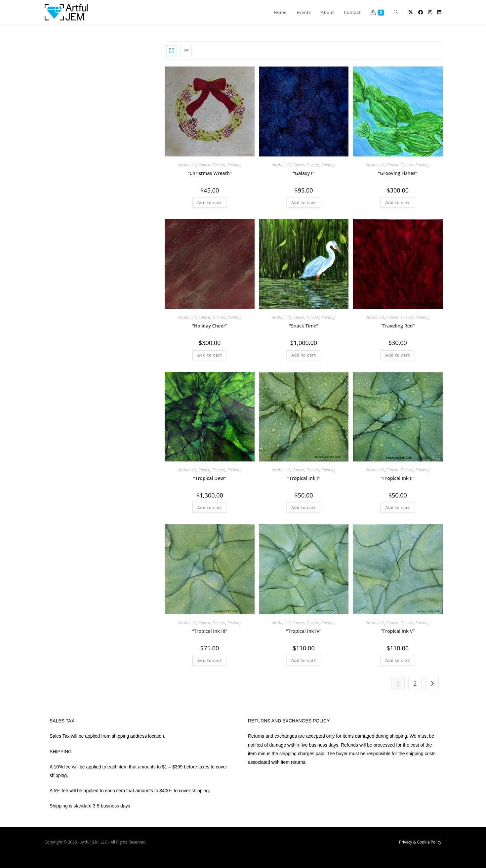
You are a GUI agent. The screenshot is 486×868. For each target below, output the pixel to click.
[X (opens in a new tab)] (411, 12)
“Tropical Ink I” (304, 478)
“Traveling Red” (398, 326)
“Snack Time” (304, 326)
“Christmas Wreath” (210, 173)
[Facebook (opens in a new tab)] (421, 12)
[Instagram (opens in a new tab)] (430, 12)
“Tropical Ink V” (398, 631)
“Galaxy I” (304, 173)
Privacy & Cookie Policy (420, 842)
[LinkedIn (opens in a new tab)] (439, 12)
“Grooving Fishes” (398, 173)
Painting (234, 165)
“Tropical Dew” (210, 478)
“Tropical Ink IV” (304, 631)
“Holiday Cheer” (210, 326)
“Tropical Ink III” (210, 631)
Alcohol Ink (187, 165)
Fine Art (219, 165)
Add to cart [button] (210, 203)
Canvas (204, 165)
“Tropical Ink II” (398, 478)
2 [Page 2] (415, 683)
